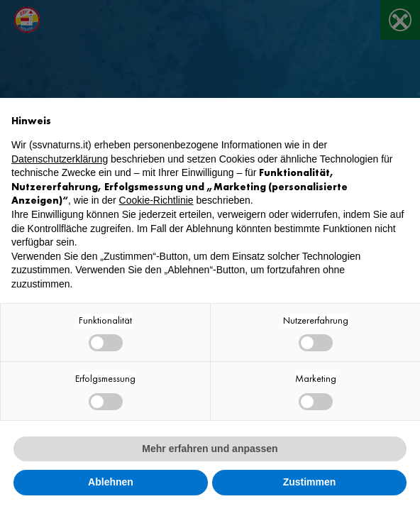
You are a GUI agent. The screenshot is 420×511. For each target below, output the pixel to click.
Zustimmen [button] (310, 482)
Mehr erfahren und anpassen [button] (210, 449)
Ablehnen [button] (111, 482)
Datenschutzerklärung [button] (60, 159)
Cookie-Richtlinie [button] (156, 200)
